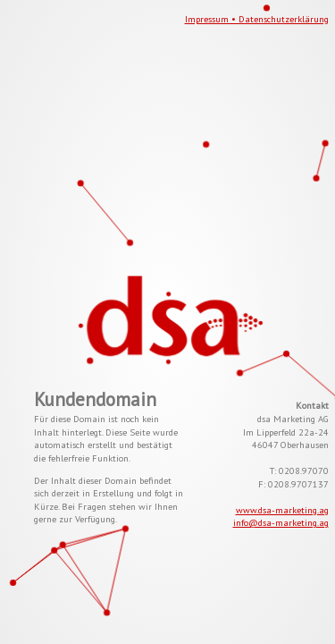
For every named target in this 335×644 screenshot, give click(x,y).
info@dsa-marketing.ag (281, 522)
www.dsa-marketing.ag (282, 510)
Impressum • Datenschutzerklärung (257, 19)
